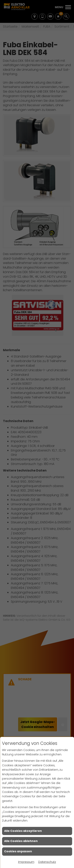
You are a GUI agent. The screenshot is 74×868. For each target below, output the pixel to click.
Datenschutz (47, 862)
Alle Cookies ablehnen (21, 841)
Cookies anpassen (18, 851)
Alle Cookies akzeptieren (23, 831)
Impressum (26, 862)
